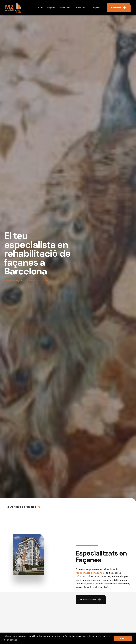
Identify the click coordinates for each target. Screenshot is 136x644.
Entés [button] (123, 638)
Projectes (80, 8)
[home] (13, 8)
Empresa (51, 8)
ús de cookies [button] (11, 640)
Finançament (66, 8)
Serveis (40, 8)
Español (97, 8)
